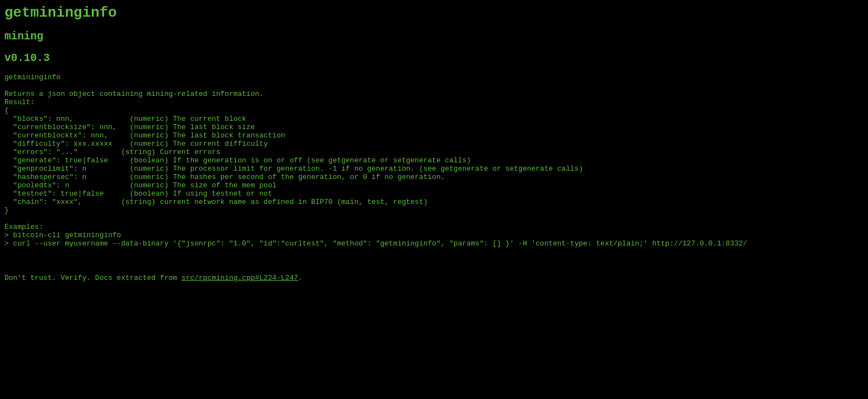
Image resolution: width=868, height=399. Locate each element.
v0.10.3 (27, 66)
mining (24, 41)
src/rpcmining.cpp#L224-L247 (240, 324)
